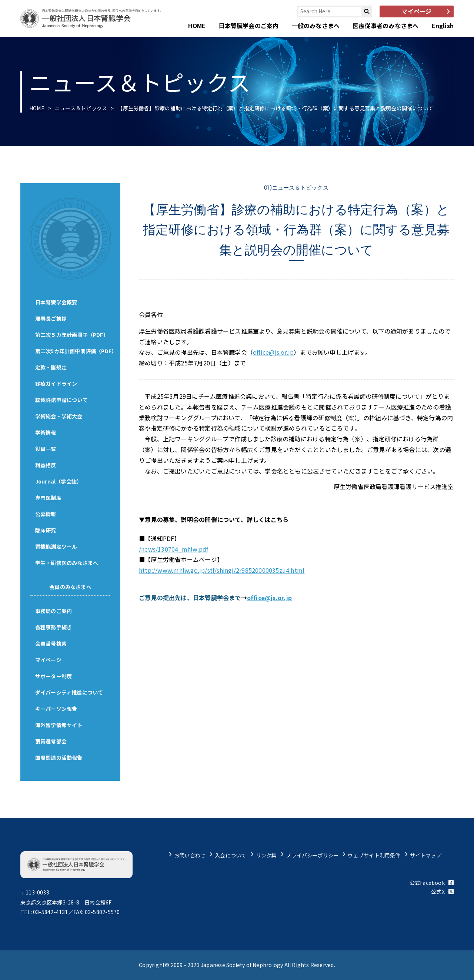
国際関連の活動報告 (59, 757)
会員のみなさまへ (70, 587)
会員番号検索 (51, 643)
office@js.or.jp (273, 352)
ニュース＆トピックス (81, 108)
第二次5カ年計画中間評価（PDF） (76, 351)
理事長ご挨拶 (51, 318)
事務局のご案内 (54, 611)
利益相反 (46, 465)
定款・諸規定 (51, 367)
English (443, 26)
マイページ (48, 660)
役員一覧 (46, 449)
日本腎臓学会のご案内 (248, 26)
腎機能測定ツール (56, 546)
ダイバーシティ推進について (69, 692)
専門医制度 (48, 498)
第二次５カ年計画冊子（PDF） (72, 335)
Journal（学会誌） (59, 481)
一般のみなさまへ (316, 26)
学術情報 (46, 432)
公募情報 (46, 514)
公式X (442, 892)
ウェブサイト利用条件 (374, 855)
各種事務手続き (54, 627)
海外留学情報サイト (59, 725)
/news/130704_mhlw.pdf (173, 549)
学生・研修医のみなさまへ (67, 563)
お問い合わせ (190, 855)
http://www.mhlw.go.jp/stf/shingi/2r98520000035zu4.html (222, 570)
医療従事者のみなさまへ (385, 26)
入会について (231, 855)
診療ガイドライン (56, 384)
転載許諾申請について (61, 400)
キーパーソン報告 (56, 709)
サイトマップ (426, 855)
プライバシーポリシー (312, 855)
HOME (197, 26)
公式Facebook (432, 883)
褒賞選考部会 (51, 741)
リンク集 (266, 855)
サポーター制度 (54, 676)
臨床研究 (46, 530)
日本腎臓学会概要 (56, 302)
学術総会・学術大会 (59, 416)
